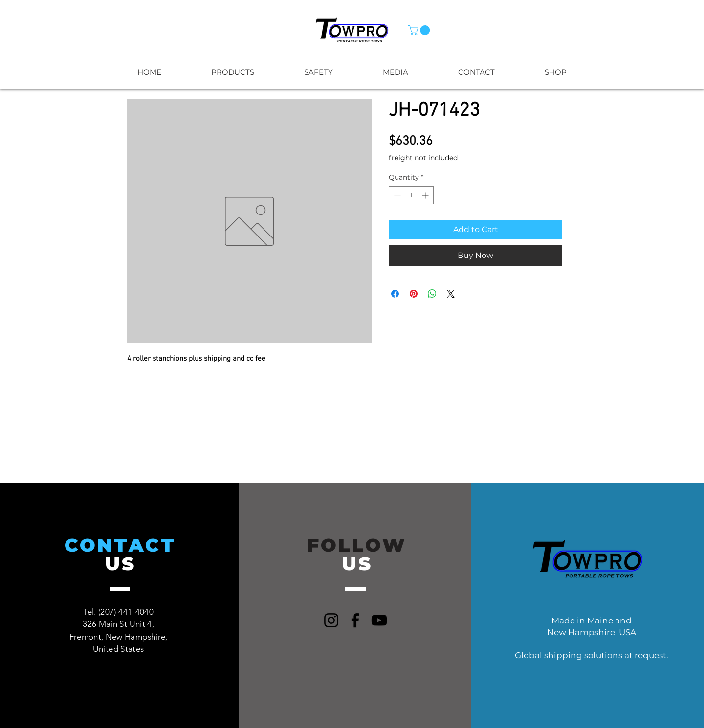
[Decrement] (396, 195)
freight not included (423, 158)
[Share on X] (451, 294)
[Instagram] (331, 620)
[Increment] (426, 195)
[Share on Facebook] (395, 294)
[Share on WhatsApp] (432, 294)
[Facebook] (355, 620)
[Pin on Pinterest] (414, 294)
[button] (420, 30)
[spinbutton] (411, 195)
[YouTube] (379, 620)
